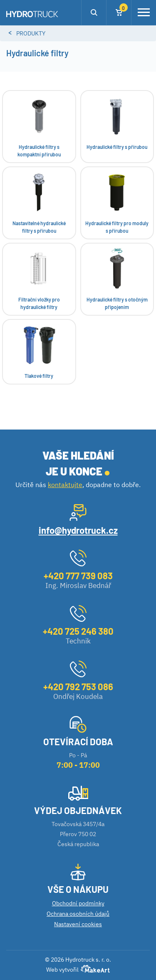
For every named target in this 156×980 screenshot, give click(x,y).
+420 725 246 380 (78, 631)
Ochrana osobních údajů (78, 914)
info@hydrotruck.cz (78, 530)
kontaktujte (65, 485)
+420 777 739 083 (78, 575)
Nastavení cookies (78, 924)
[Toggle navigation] (144, 13)
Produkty (31, 33)
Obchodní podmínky (78, 903)
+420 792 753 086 (78, 686)
